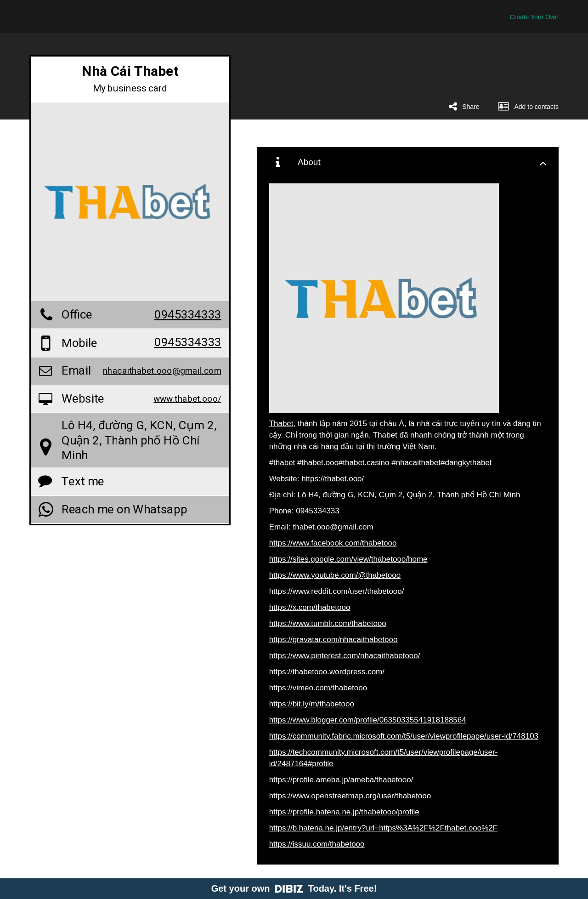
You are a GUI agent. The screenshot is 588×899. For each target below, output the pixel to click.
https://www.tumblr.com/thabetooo (328, 623)
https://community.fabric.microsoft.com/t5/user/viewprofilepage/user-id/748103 (404, 736)
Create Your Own (534, 17)
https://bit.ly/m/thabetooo (312, 704)
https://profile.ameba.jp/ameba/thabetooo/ (341, 780)
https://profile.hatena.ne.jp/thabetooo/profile (344, 812)
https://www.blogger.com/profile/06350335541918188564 (368, 720)
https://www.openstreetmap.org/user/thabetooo (350, 796)
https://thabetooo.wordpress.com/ (327, 672)
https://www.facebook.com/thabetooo (333, 543)
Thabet (281, 424)
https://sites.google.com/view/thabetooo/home (348, 559)
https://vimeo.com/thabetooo (318, 688)
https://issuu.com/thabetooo (317, 844)
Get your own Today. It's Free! (294, 888)
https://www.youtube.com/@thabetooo (335, 575)
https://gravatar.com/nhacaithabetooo (334, 640)
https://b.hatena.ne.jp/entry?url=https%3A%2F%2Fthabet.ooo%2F (384, 828)
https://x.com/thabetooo (310, 607)
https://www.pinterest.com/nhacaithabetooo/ (345, 656)
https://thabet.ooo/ (333, 479)
